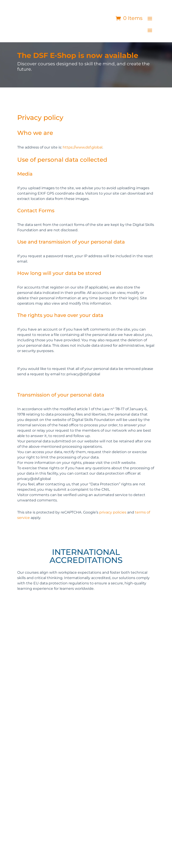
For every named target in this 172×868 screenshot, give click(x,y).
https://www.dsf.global (83, 147)
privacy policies (113, 512)
